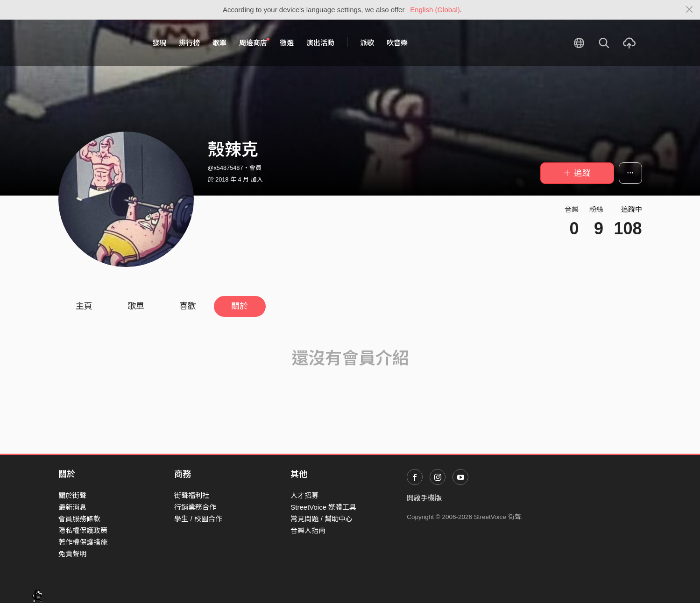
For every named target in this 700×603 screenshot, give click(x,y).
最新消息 (72, 507)
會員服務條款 (79, 519)
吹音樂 (397, 43)
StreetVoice (97, 43)
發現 (159, 43)
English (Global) (435, 10)
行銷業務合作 (195, 507)
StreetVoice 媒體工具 (323, 507)
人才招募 (304, 495)
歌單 (219, 43)
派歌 (367, 43)
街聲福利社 (192, 495)
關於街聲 (72, 495)
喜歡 (188, 306)
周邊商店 (255, 42)
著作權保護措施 (83, 542)
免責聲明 (72, 554)
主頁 (84, 306)
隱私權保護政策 (83, 530)
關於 (240, 306)
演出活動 (320, 43)
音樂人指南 (308, 530)
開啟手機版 (424, 498)
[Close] (689, 10)
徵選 (287, 43)
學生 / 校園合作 (198, 519)
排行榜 (189, 43)
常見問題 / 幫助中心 (322, 519)
